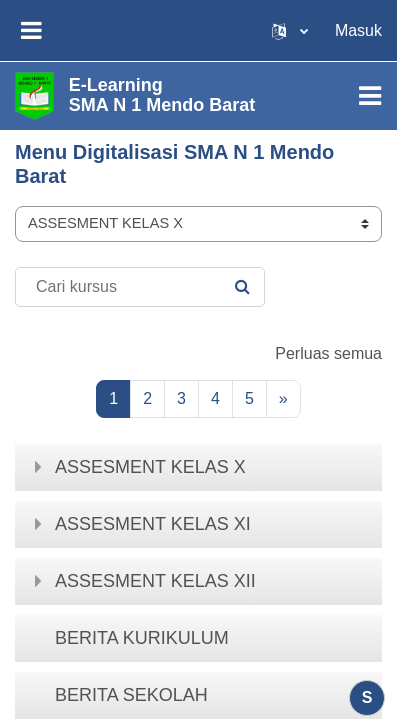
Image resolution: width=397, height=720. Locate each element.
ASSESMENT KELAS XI (153, 524)
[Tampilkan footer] (367, 698)
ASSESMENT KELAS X (150, 467)
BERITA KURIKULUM (142, 638)
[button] (290, 30)
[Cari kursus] (140, 287)
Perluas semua (328, 353)
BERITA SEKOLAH (131, 695)
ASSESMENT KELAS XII (155, 581)
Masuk (358, 30)
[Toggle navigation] (370, 96)
